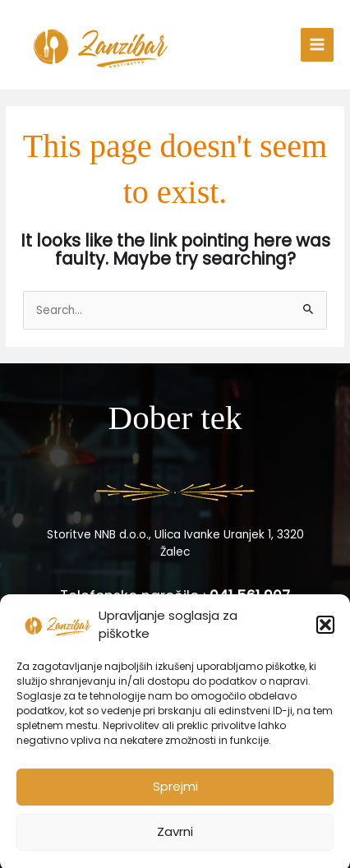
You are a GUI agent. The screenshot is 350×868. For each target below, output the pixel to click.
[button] (325, 632)
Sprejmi (175, 794)
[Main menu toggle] (318, 45)
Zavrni (175, 839)
